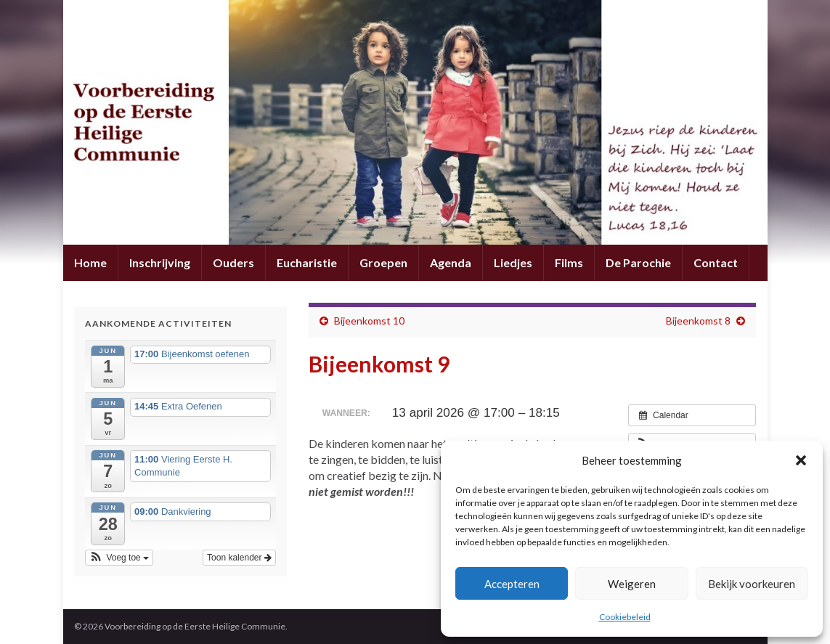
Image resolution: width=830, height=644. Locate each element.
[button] (801, 460)
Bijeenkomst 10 (369, 321)
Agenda (451, 262)
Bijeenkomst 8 (698, 321)
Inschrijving (160, 262)
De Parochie (638, 262)
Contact (716, 262)
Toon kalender (239, 558)
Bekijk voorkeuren (752, 584)
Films (569, 262)
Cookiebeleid (625, 617)
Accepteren (512, 584)
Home (90, 262)
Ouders (233, 262)
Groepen (383, 262)
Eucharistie (307, 262)
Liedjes (513, 262)
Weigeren (632, 584)
